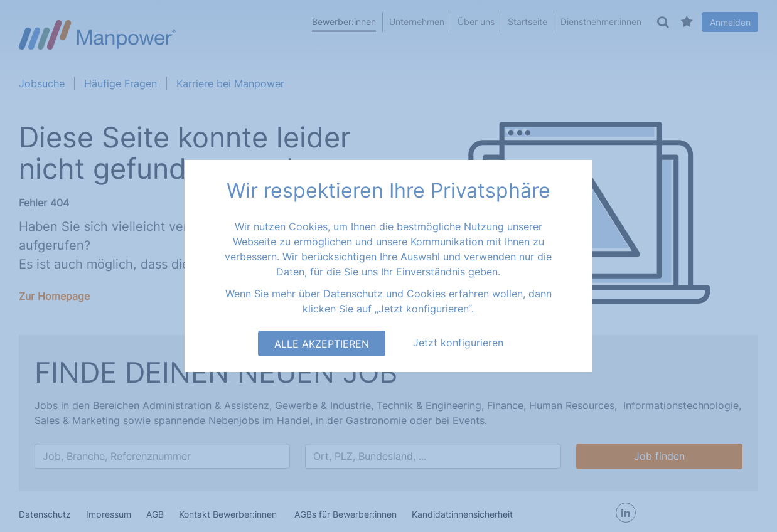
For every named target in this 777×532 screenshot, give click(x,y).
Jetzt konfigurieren (458, 343)
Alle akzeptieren (322, 344)
